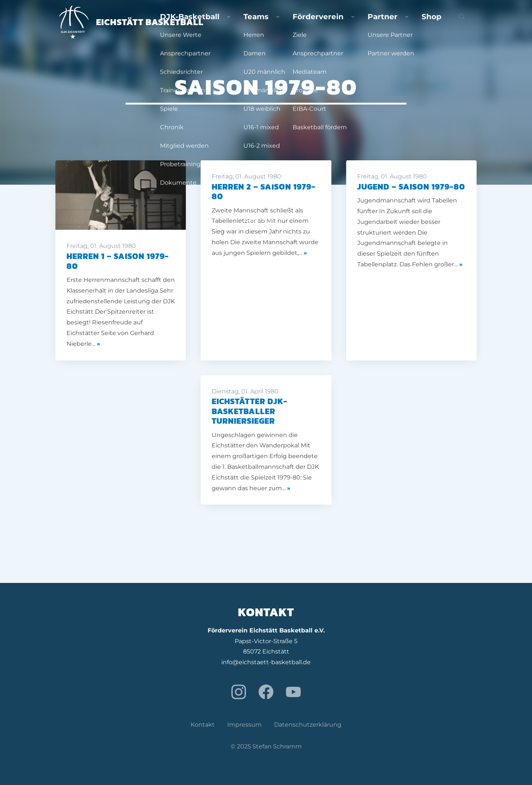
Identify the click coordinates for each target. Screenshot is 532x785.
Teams (325, 22)
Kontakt (203, 725)
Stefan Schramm (277, 746)
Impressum (244, 725)
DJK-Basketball (278, 22)
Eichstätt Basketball (131, 22)
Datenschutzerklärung (308, 725)
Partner (413, 22)
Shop (446, 22)
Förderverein (368, 22)
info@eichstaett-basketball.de (266, 662)
